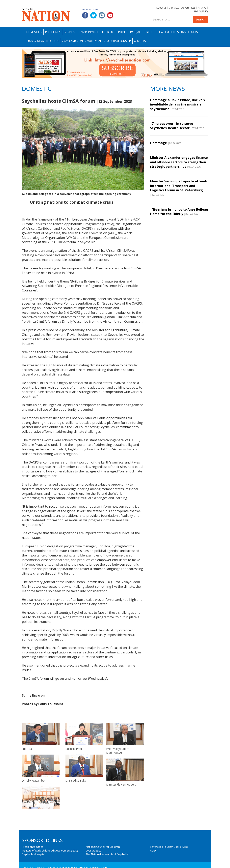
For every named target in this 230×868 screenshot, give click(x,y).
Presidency (53, 32)
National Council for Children (103, 847)
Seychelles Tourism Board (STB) (169, 847)
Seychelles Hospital (33, 854)
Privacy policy (201, 11)
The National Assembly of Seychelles (108, 854)
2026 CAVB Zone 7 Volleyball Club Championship (96, 41)
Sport (121, 32)
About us (161, 8)
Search (201, 19)
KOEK (153, 851)
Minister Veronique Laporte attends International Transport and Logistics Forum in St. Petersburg (179, 186)
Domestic (34, 32)
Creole (150, 32)
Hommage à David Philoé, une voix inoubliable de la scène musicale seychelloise (178, 104)
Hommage (158, 143)
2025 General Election (43, 41)
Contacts (174, 8)
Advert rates (188, 8)
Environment (89, 32)
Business (70, 32)
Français (135, 32)
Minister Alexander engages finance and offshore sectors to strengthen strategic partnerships (179, 162)
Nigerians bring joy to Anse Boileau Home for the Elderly (179, 212)
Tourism (107, 32)
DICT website (94, 851)
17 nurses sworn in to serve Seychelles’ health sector (172, 126)
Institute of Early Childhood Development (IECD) (50, 851)
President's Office (33, 847)
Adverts (140, 41)
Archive (202, 8)
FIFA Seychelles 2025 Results (178, 32)
